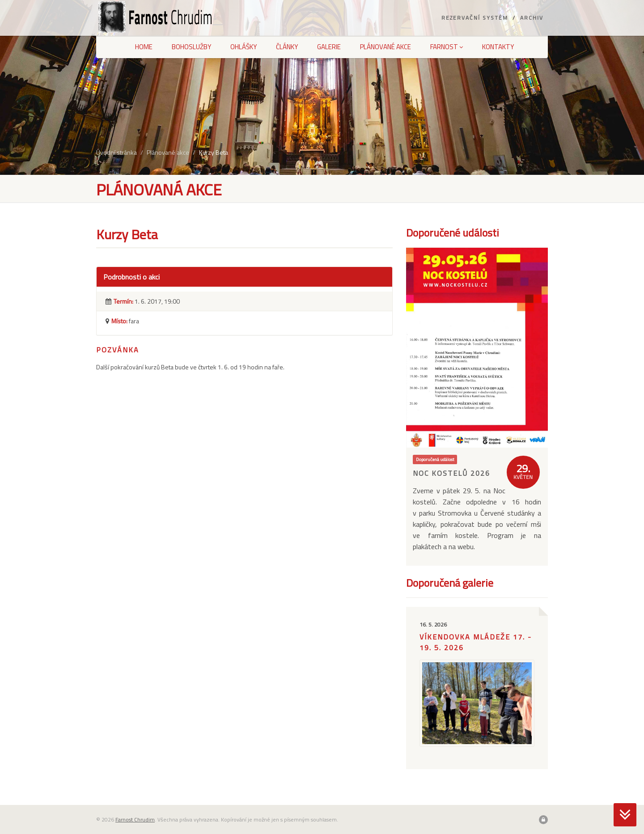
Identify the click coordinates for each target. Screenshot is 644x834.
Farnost (447, 47)
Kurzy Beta (214, 152)
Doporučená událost (435, 459)
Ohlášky (244, 47)
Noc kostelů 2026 (451, 473)
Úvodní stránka (117, 152)
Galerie (329, 47)
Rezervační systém (475, 18)
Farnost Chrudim (135, 819)
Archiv (532, 18)
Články (287, 47)
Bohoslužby (191, 47)
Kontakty (498, 47)
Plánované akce (386, 47)
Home (144, 47)
